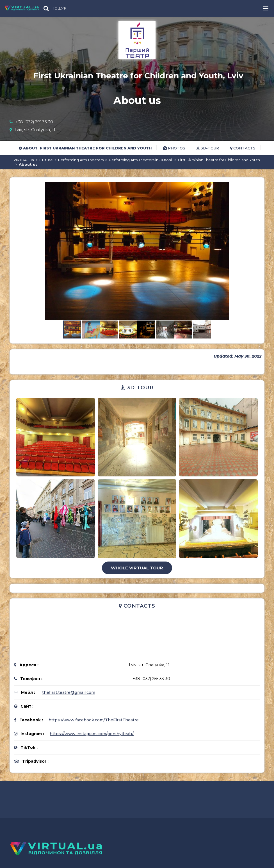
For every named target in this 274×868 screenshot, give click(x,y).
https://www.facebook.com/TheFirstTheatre (94, 720)
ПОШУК (59, 8)
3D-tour (208, 148)
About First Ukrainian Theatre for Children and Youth (85, 148)
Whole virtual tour (137, 568)
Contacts (243, 148)
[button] (255, 187)
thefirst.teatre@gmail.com (69, 692)
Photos (174, 148)
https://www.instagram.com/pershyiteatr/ (92, 734)
